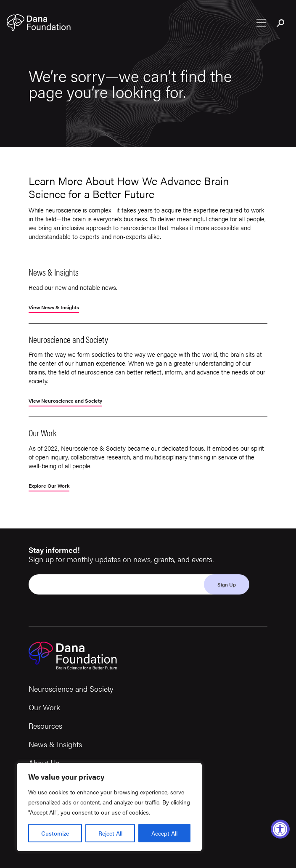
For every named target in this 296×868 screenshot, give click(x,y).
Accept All (164, 833)
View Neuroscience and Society (65, 401)
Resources (45, 726)
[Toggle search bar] (281, 24)
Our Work (44, 707)
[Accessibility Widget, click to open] (280, 829)
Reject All (110, 833)
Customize (55, 833)
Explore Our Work (49, 486)
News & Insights (55, 744)
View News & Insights (54, 308)
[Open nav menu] (261, 23)
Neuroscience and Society (71, 689)
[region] (109, 807)
